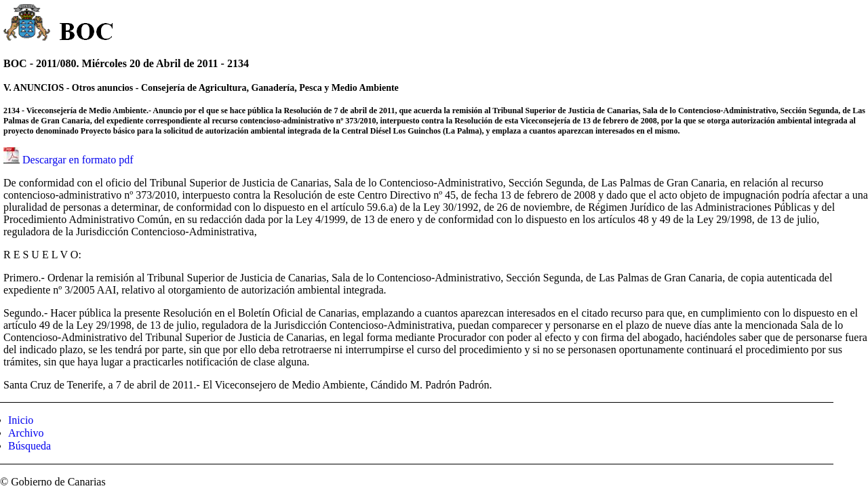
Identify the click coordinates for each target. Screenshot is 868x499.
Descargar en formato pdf (78, 160)
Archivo (26, 433)
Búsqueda (29, 446)
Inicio (21, 420)
